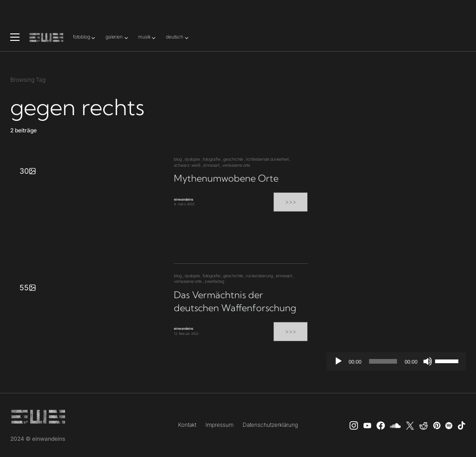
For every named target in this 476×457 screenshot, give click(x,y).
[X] (410, 425)
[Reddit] (423, 425)
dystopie (192, 159)
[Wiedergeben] (338, 361)
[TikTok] (462, 425)
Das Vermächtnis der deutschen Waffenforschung (235, 301)
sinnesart (211, 165)
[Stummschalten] (428, 361)
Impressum (219, 425)
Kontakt (187, 425)
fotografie (212, 159)
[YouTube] (367, 425)
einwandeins (184, 199)
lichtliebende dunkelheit (267, 159)
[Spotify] (449, 425)
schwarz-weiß (187, 165)
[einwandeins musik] (381, 425)
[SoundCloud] (395, 425)
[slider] (383, 361)
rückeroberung (259, 276)
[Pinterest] (437, 425)
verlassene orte (236, 165)
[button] (15, 37)
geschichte (233, 159)
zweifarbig (214, 281)
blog (178, 159)
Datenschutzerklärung (270, 425)
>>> (291, 202)
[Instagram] (354, 425)
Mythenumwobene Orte (226, 178)
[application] (396, 361)
